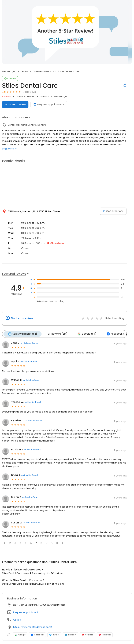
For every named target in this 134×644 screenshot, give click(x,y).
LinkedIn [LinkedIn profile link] (70, 635)
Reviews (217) (57, 334)
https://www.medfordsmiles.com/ (33, 627)
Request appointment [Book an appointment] (49, 104)
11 (57, 543)
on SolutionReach (29, 343)
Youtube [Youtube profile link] (87, 635)
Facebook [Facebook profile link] (37, 635)
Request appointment (26, 612)
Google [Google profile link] (20, 635)
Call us (17, 620)
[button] (5, 543)
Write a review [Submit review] (15, 104)
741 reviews (30, 92)
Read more (10, 149)
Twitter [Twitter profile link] (54, 635)
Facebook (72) (116, 334)
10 (52, 543)
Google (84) (86, 334)
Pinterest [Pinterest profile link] (105, 635)
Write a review (22, 318)
